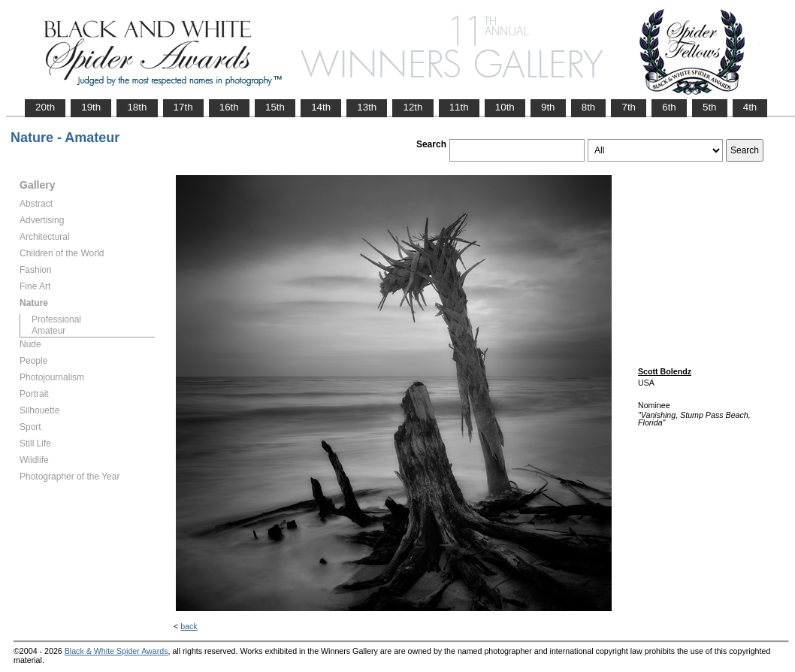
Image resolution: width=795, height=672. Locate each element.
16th (229, 107)
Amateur (48, 331)
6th (669, 107)
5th (710, 107)
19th (91, 107)
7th (629, 107)
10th (505, 107)
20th (45, 107)
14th (321, 107)
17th (183, 107)
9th (548, 107)
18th (137, 107)
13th (367, 107)
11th (459, 107)
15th (275, 107)
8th (589, 107)
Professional (56, 319)
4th (750, 107)
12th (413, 107)
